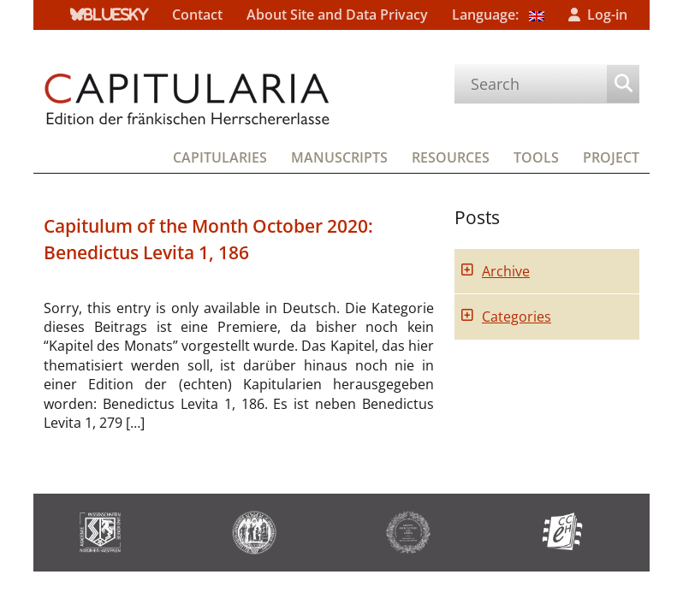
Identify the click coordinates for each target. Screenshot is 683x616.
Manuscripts (339, 157)
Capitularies (220, 157)
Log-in (607, 15)
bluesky (116, 15)
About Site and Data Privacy (337, 15)
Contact (197, 15)
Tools (536, 157)
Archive (506, 271)
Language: (498, 15)
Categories (517, 317)
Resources (451, 157)
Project (611, 157)
